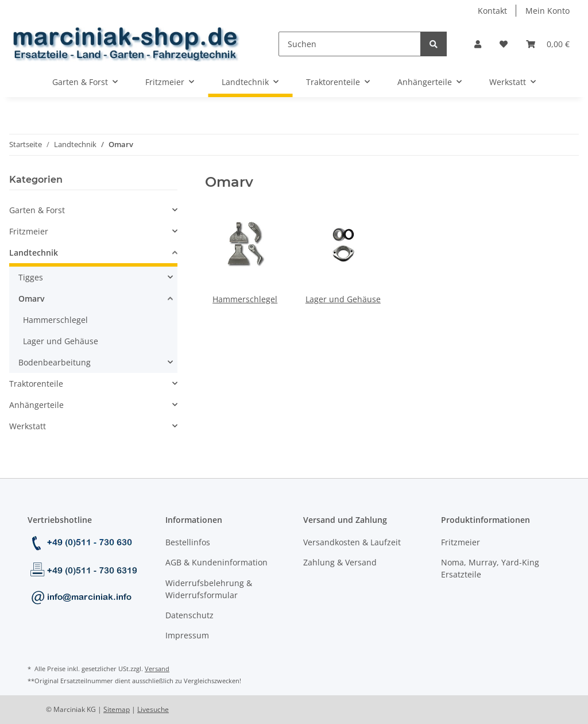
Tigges (31, 277)
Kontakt (492, 11)
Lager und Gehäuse (343, 299)
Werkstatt (28, 426)
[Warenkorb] (548, 44)
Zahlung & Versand (340, 562)
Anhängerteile (36, 405)
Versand (157, 669)
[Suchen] (350, 44)
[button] (478, 44)
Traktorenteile (36, 384)
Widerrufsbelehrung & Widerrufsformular (209, 589)
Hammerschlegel (245, 299)
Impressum (187, 635)
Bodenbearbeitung (55, 362)
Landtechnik (34, 253)
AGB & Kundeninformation (216, 562)
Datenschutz (189, 615)
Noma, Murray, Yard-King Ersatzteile (490, 568)
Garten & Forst (37, 210)
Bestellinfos (188, 542)
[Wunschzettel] (504, 44)
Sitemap (117, 709)
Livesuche (153, 709)
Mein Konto (548, 11)
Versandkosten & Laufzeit (352, 542)
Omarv (32, 299)
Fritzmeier (29, 231)
